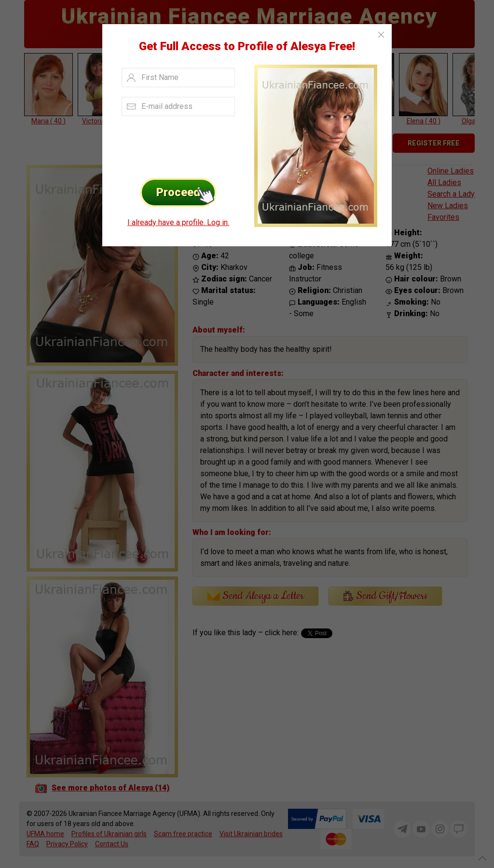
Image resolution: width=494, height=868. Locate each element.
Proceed (186, 193)
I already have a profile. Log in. (178, 222)
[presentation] (175, 145)
